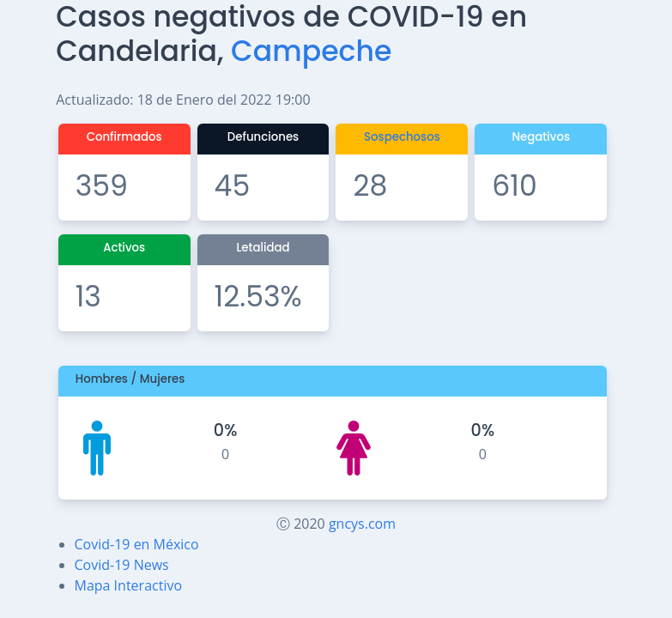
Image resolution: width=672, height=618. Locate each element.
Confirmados (124, 137)
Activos (124, 248)
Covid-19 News (122, 565)
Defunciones (263, 137)
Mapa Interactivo (129, 585)
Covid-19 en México (137, 544)
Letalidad (263, 248)
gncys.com (362, 524)
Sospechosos (402, 137)
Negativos (541, 137)
